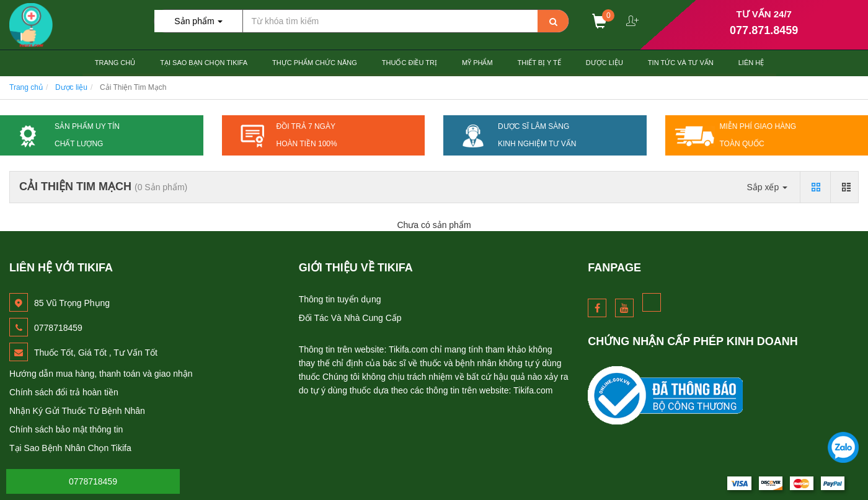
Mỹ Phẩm (477, 63)
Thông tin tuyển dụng (340, 299)
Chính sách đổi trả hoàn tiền (64, 392)
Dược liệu (71, 87)
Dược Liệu (604, 63)
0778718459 (93, 481)
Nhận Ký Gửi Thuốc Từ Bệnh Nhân (77, 411)
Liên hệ (751, 63)
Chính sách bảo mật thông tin (66, 429)
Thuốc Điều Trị (410, 63)
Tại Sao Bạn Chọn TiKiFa (204, 63)
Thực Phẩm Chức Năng (315, 63)
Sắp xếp (767, 187)
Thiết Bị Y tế (539, 63)
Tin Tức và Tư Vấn (681, 63)
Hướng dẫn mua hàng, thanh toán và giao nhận (101, 374)
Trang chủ (115, 63)
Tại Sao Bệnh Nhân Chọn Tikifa (70, 448)
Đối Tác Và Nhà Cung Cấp (350, 318)
